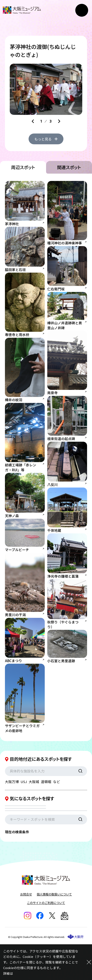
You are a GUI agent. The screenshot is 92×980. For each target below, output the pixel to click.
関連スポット (69, 185)
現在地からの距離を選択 (29, 841)
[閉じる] (85, 962)
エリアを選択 (62, 829)
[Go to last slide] (33, 121)
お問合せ (26, 929)
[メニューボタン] (82, 10)
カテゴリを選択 (22, 829)
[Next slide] (59, 121)
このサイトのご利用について (46, 938)
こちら (18, 973)
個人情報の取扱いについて (54, 929)
